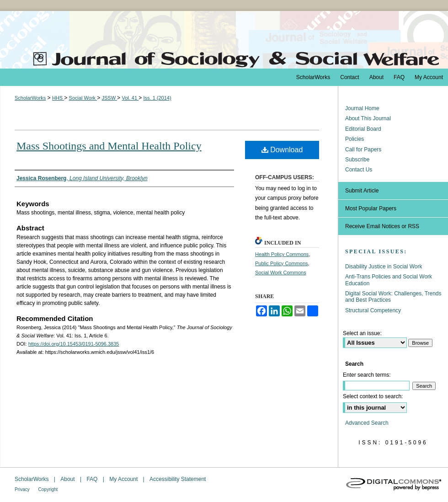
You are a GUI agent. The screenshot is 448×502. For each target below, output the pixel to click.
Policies (355, 139)
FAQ (93, 479)
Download (282, 150)
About (68, 479)
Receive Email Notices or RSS (382, 226)
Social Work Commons (281, 272)
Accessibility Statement (178, 479)
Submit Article (362, 191)
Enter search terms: (367, 375)
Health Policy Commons (282, 254)
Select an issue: (362, 333)
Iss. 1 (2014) (157, 98)
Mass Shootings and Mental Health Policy (109, 146)
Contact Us (359, 170)
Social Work (83, 98)
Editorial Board (363, 129)
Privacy (23, 489)
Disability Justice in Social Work (384, 267)
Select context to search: (373, 396)
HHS (58, 98)
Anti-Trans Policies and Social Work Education (389, 280)
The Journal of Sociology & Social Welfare (224, 40)
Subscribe (357, 160)
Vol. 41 (130, 98)
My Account (124, 479)
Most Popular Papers (371, 208)
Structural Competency (373, 310)
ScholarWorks (30, 98)
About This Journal (368, 118)
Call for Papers (363, 150)
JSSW (109, 98)
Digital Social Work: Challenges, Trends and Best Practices (393, 297)
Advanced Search (367, 423)
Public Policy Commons (282, 263)
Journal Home (362, 108)
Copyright (48, 489)
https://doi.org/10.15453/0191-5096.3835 (74, 344)
